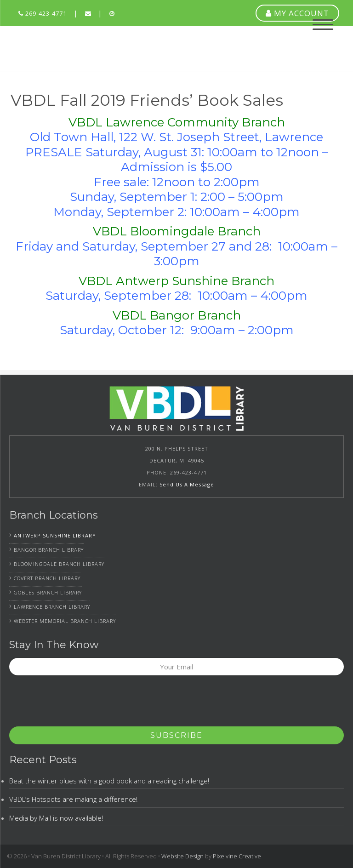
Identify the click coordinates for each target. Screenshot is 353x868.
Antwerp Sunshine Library (55, 535)
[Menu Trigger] (323, 24)
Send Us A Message (187, 484)
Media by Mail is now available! (56, 818)
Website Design (182, 856)
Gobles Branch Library (48, 592)
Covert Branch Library (47, 578)
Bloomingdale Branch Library (59, 564)
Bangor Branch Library (49, 550)
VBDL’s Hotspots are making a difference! (73, 799)
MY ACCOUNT (297, 13)
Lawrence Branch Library (52, 607)
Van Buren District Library (68, 49)
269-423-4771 (43, 13)
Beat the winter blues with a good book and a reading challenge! (109, 781)
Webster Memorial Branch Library (65, 621)
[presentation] (79, 704)
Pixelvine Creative (237, 856)
